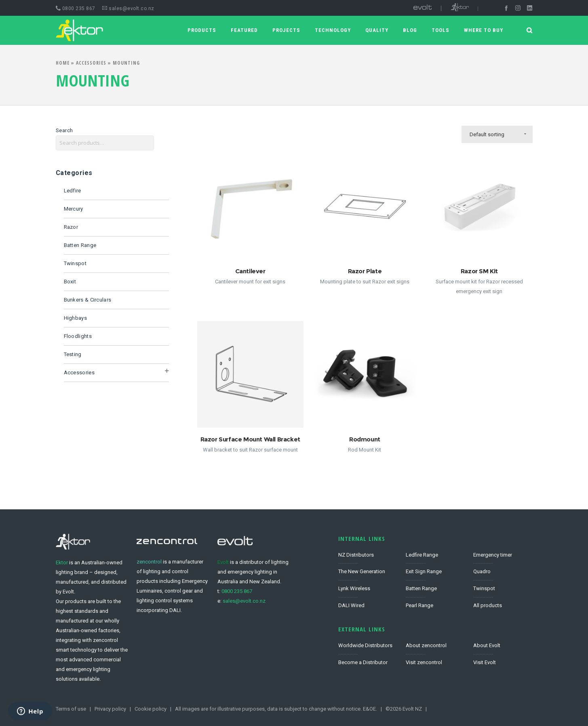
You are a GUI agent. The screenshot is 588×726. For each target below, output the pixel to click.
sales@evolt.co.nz (128, 8)
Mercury (74, 209)
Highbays (75, 318)
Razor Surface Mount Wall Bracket (250, 439)
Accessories (91, 63)
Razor (71, 227)
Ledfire (73, 191)
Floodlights (78, 336)
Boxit (70, 282)
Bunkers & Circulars (88, 300)
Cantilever (250, 271)
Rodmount (365, 439)
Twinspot (75, 263)
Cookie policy (151, 709)
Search (64, 130)
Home (63, 63)
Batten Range (80, 245)
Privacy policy (110, 709)
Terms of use (71, 709)
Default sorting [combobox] (487, 134)
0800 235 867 (76, 8)
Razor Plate (365, 271)
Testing (73, 354)
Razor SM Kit (479, 271)
